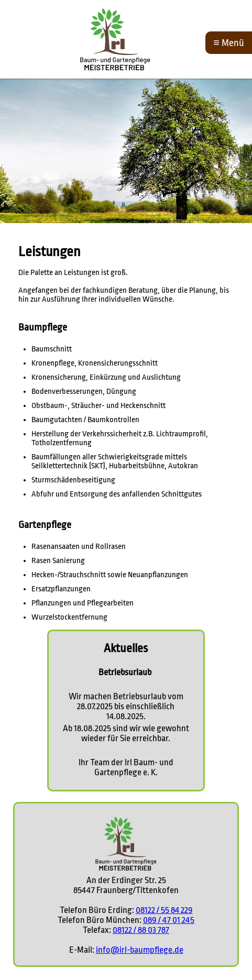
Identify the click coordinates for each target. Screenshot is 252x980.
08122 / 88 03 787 (141, 930)
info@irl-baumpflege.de (140, 950)
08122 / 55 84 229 (164, 910)
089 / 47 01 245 (169, 920)
